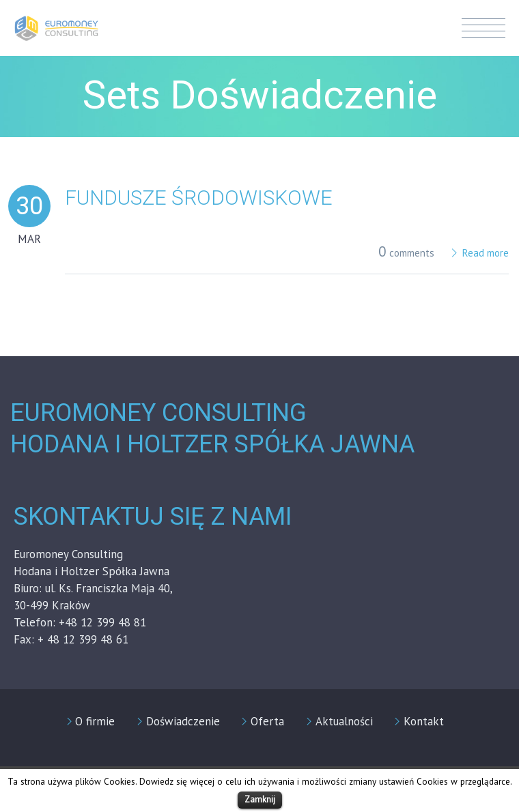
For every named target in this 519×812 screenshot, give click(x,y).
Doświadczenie (183, 721)
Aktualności (344, 721)
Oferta (267, 721)
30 (29, 206)
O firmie (95, 721)
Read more (486, 253)
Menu (483, 28)
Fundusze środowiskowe (199, 198)
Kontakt (424, 721)
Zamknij (260, 799)
